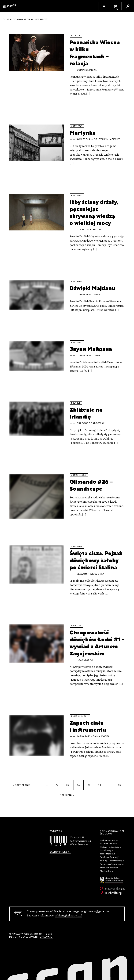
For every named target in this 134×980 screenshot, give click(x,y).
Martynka (83, 133)
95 (119, 785)
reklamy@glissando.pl (68, 916)
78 (100, 785)
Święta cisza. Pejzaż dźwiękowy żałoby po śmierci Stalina (96, 560)
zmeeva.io (46, 937)
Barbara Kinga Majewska (93, 736)
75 (68, 785)
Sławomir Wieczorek (90, 574)
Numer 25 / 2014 (80, 716)
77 (89, 785)
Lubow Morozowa (89, 295)
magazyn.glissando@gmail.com (92, 912)
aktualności (79, 475)
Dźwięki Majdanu (92, 288)
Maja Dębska (85, 660)
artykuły (77, 126)
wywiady (76, 626)
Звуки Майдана (91, 349)
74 (57, 785)
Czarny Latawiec (110, 139)
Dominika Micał (87, 70)
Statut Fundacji (60, 852)
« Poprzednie (22, 785)
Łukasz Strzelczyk (89, 230)
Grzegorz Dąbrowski (91, 423)
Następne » (67, 795)
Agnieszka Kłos (87, 139)
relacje (76, 36)
